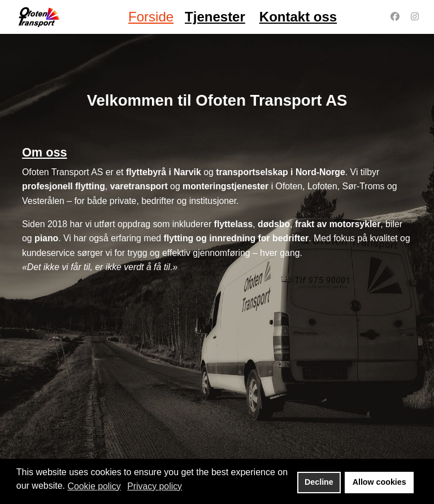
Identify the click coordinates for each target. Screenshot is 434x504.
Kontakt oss (298, 17)
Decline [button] (319, 482)
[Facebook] (395, 16)
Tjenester (215, 17)
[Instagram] (415, 16)
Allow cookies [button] (379, 482)
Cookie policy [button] (94, 486)
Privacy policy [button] (155, 486)
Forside (151, 17)
